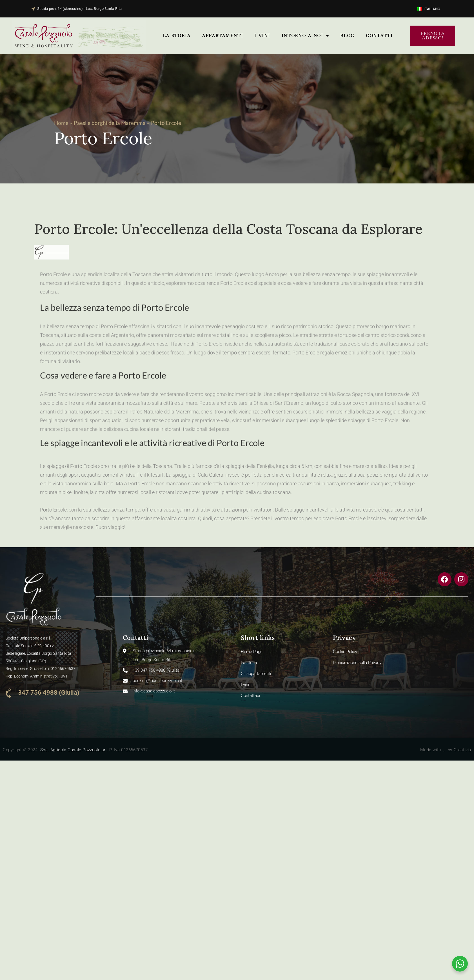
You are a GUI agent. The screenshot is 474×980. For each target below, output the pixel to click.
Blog (347, 36)
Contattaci (250, 696)
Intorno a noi (305, 36)
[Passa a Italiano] (429, 9)
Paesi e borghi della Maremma (110, 123)
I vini (262, 36)
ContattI (379, 36)
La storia (177, 36)
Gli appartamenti (256, 674)
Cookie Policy (345, 652)
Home (61, 123)
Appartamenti (222, 36)
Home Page (252, 652)
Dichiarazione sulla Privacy (357, 663)
